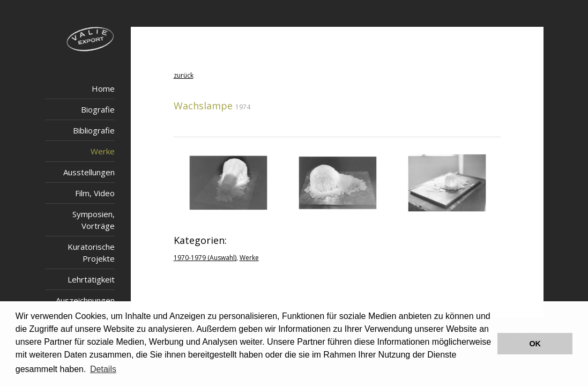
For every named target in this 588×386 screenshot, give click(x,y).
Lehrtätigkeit (91, 279)
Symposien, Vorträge (94, 220)
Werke (103, 151)
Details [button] (103, 369)
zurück (184, 75)
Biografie (98, 109)
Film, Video (95, 193)
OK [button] (535, 344)
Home (103, 88)
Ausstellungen (89, 172)
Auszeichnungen (85, 300)
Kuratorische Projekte (91, 253)
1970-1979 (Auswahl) (205, 258)
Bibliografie (94, 130)
